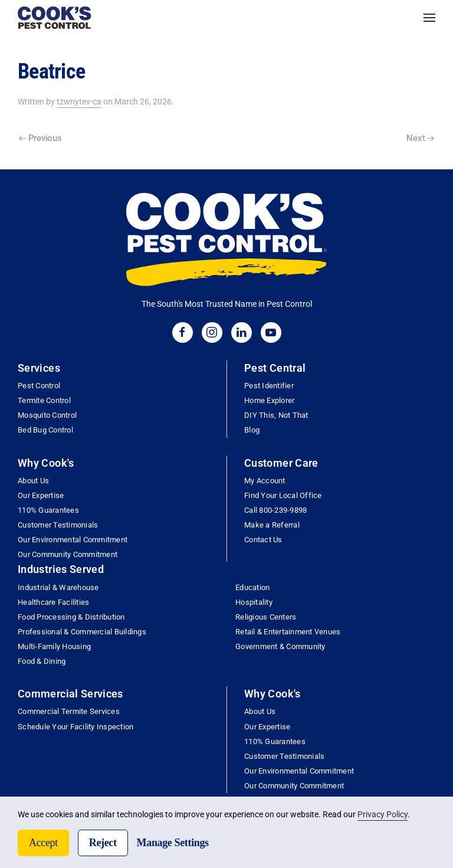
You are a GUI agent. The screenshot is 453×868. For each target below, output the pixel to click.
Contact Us (263, 540)
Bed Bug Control (45, 430)
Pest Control (39, 386)
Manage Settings (173, 843)
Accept (43, 843)
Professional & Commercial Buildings (82, 632)
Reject (103, 843)
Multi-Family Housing (54, 646)
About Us (33, 481)
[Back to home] (55, 18)
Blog (252, 430)
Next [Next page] (420, 138)
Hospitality (254, 602)
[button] (429, 18)
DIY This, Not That (276, 415)
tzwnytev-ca (79, 101)
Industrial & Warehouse (58, 587)
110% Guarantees (48, 510)
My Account (265, 481)
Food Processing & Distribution (71, 617)
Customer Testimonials (58, 525)
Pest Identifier (269, 386)
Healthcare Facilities (53, 602)
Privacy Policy (383, 814)
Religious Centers (266, 617)
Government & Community (280, 646)
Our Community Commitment (68, 554)
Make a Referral (272, 525)
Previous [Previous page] (40, 138)
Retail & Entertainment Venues (288, 632)
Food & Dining (42, 661)
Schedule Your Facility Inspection (75, 727)
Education (252, 587)
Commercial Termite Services (69, 711)
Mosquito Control (47, 415)
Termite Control (44, 400)
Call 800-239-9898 (275, 510)
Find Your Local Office (283, 495)
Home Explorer (269, 400)
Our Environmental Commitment (73, 540)
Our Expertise (41, 495)
